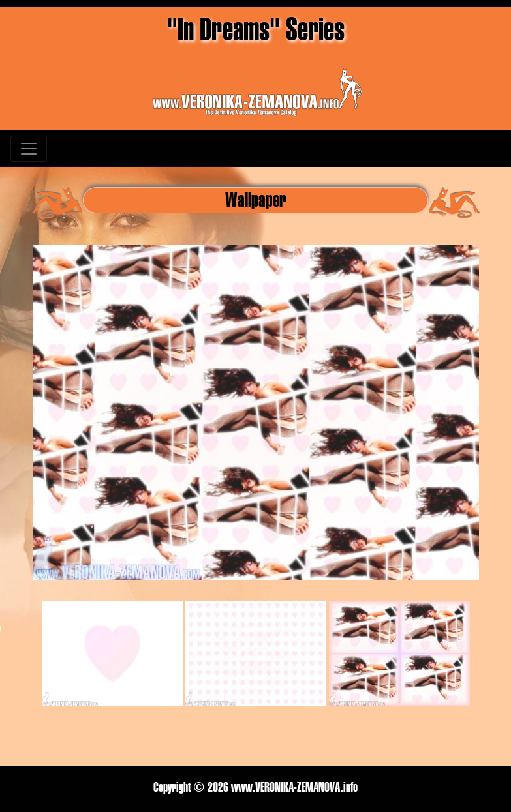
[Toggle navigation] (29, 149)
